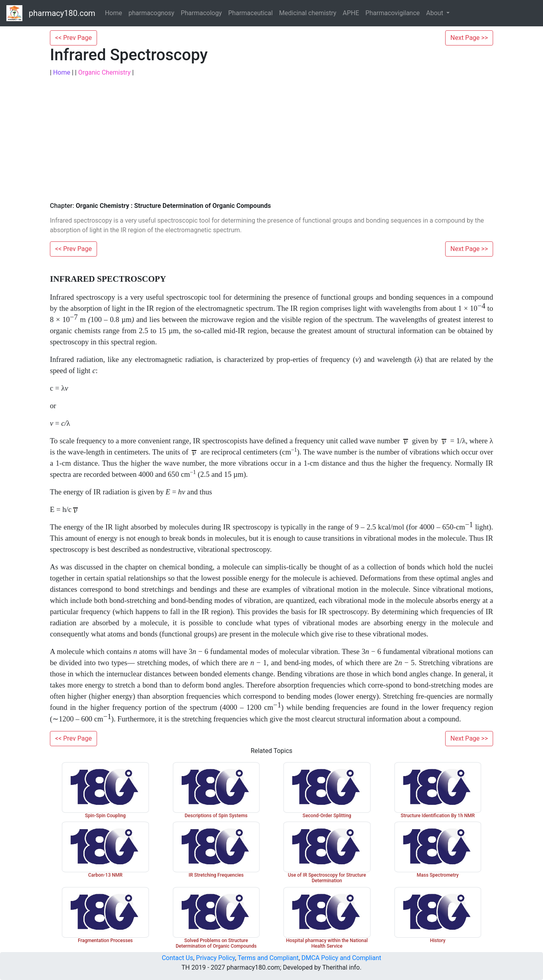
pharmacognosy (152, 13)
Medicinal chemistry (308, 13)
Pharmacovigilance (392, 13)
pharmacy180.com (62, 13)
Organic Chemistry (104, 72)
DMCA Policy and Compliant (341, 958)
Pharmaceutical (251, 13)
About (435, 13)
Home (114, 13)
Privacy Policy (216, 958)
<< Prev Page (73, 38)
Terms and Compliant (268, 958)
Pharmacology (201, 13)
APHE (351, 13)
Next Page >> (469, 38)
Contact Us (177, 958)
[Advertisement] (271, 140)
